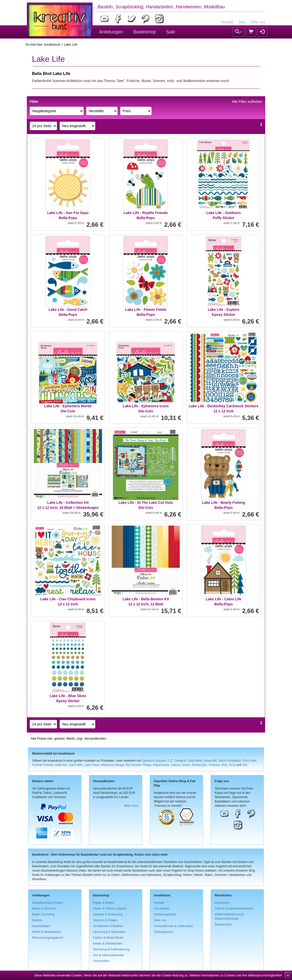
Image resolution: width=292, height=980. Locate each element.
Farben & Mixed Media (108, 938)
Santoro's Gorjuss (154, 761)
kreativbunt (52, 44)
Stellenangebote (165, 914)
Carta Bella (195, 761)
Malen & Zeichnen (44, 909)
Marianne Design (113, 765)
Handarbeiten (41, 926)
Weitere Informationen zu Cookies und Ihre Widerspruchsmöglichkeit (236, 975)
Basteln (37, 920)
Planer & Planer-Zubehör (110, 909)
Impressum (222, 903)
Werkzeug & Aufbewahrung (111, 949)
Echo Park (250, 761)
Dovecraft (210, 761)
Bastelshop (145, 32)
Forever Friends (43, 765)
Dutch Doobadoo (230, 761)
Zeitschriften (101, 961)
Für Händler (162, 909)
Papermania (161, 765)
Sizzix (186, 765)
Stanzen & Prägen (105, 920)
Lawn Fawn (92, 765)
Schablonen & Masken (108, 926)
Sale (171, 32)
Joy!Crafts (76, 765)
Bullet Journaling (43, 914)
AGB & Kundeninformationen (234, 909)
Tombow (214, 765)
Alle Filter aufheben (247, 102)
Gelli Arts (61, 765)
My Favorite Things (139, 765)
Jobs (242, 22)
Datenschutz (223, 925)
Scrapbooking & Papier (48, 903)
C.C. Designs (176, 761)
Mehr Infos (131, 806)
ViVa (224, 765)
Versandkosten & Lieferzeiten (174, 926)
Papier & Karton (104, 903)
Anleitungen (111, 32)
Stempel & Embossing (108, 914)
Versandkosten (95, 738)
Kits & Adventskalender (108, 955)
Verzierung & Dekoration (109, 932)
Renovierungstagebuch (48, 938)
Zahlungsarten (163, 932)
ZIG (245, 765)
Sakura (176, 765)
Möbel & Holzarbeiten (47, 932)
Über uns (258, 22)
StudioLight (199, 765)
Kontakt (227, 22)
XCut (232, 765)
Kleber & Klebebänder (108, 944)
